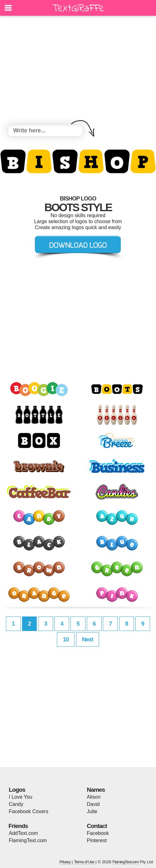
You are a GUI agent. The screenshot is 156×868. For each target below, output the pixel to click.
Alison (94, 797)
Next (88, 639)
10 (66, 639)
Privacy (65, 862)
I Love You (21, 797)
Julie (92, 811)
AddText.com (23, 833)
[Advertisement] (78, 71)
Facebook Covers (28, 811)
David (93, 804)
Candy (16, 804)
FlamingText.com (28, 840)
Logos (17, 790)
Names (96, 790)
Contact (97, 826)
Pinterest (97, 840)
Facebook (98, 833)
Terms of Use (84, 862)
